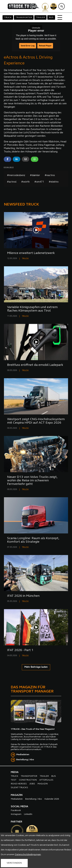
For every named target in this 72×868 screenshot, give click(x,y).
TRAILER (40, 18)
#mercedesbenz (16, 175)
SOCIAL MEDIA (19, 807)
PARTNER (16, 822)
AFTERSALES (46, 780)
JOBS (32, 784)
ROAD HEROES (19, 784)
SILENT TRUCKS (19, 788)
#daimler (35, 175)
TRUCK (8, 18)
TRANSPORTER (24, 18)
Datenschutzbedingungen (28, 855)
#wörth (25, 182)
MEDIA (15, 772)
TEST (14, 780)
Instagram (16, 814)
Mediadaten (23, 755)
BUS (51, 18)
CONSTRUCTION (28, 780)
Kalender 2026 (52, 799)
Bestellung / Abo (25, 760)
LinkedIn (28, 814)
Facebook (16, 810)
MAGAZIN (43, 784)
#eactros (50, 175)
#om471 (39, 182)
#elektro (54, 182)
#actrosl (12, 182)
